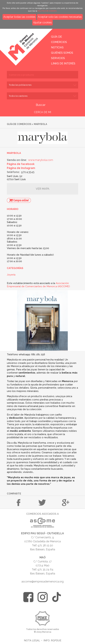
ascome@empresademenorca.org (42, 582)
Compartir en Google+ (66, 503)
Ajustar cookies (42, 22)
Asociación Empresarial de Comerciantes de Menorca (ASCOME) (38, 285)
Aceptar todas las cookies (19, 17)
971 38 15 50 (45, 545)
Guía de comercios (19, 124)
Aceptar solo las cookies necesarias (60, 17)
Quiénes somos (62, 53)
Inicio (26, 45)
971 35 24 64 (45, 569)
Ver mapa (43, 189)
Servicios (58, 58)
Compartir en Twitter (42, 503)
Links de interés (63, 63)
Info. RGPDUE (52, 640)
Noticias (57, 47)
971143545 (28, 172)
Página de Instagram (21, 168)
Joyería (11, 275)
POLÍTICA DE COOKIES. (47, 11)
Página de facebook (21, 164)
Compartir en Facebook (19, 503)
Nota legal (32, 640)
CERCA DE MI (42, 112)
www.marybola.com (41, 160)
